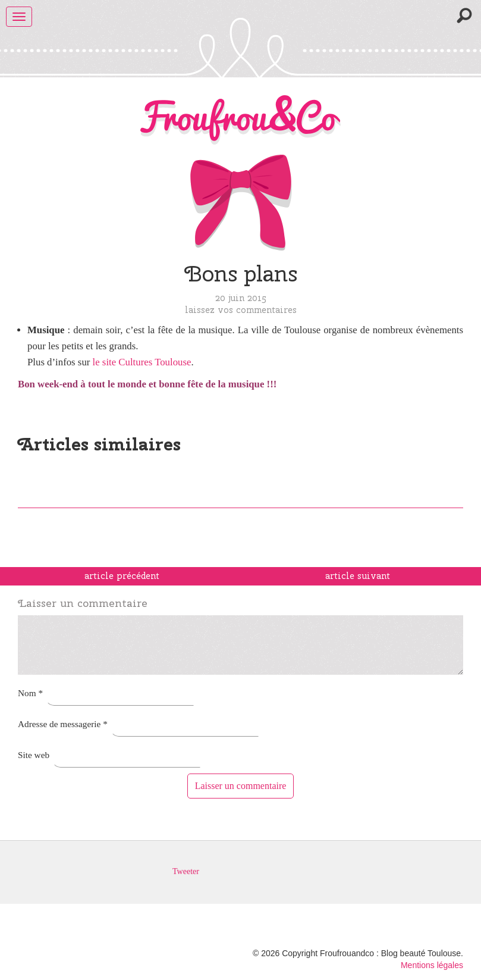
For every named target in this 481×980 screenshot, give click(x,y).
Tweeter (186, 871)
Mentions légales (432, 965)
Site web (34, 755)
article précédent (122, 576)
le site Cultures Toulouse (142, 362)
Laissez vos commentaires (241, 310)
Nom (30, 693)
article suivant (358, 576)
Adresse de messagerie (63, 724)
